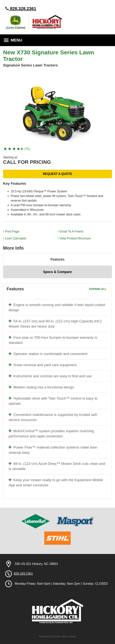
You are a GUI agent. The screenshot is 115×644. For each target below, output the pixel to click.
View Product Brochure (74, 238)
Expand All (98, 289)
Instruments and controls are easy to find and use (50, 376)
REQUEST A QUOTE (57, 174)
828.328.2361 (21, 9)
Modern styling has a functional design (41, 387)
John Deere (17, 22)
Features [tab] (57, 259)
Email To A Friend (70, 231)
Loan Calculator (15, 238)
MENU (13, 40)
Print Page (11, 231)
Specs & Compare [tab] (57, 272)
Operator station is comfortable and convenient (48, 354)
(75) (16, 149)
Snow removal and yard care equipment (43, 365)
